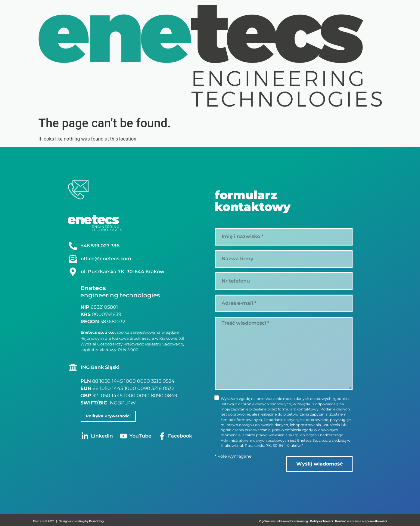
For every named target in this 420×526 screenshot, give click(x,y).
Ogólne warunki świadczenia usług (284, 520)
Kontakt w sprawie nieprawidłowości (361, 520)
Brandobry (96, 520)
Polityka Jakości (322, 520)
